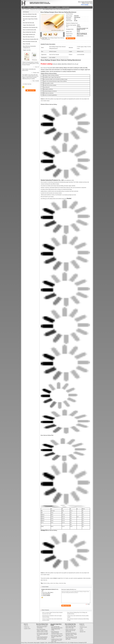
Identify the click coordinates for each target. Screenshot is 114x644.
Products (29, 7)
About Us (35, 7)
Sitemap (82, 630)
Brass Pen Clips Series (28, 37)
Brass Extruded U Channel (29, 17)
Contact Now (71, 38)
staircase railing (46, 583)
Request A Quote (86, 3)
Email (91, 3)
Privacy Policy (24, 643)
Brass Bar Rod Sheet (28, 23)
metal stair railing (62, 583)
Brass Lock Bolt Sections (29, 30)
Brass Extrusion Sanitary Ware (30, 39)
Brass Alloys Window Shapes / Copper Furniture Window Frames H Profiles (42, 631)
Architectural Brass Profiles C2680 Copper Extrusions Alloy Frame (57, 640)
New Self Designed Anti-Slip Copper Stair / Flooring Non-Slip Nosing (71, 638)
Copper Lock (26, 50)
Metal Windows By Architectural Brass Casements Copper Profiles (57, 633)
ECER (85, 643)
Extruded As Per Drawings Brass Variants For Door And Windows (42, 627)
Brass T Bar (26, 44)
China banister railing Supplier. (34, 643)
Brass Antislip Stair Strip (28, 32)
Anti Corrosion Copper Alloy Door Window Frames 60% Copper (42, 634)
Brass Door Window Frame (29, 14)
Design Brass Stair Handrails (36, 9)
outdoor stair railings (54, 583)
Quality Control (50, 7)
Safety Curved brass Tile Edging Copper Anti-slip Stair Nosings (71, 631)
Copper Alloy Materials (28, 25)
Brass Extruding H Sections (29, 42)
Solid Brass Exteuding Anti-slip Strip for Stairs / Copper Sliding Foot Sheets (71, 634)
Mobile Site (83, 632)
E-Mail (81, 629)
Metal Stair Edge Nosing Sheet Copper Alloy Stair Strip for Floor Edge (71, 627)
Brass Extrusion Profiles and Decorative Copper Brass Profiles (57, 637)
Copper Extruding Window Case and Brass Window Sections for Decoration (42, 638)
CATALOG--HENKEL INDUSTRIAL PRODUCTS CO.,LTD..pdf (65, 64)
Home (24, 7)
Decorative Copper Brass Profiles (30, 19)
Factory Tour (42, 7)
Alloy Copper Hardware (28, 35)
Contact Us (58, 7)
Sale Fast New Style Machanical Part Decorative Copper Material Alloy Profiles (57, 628)
